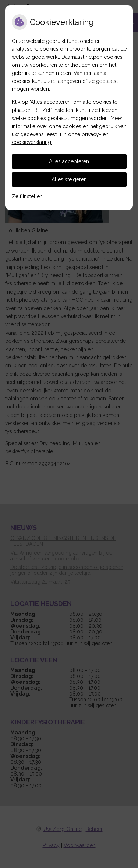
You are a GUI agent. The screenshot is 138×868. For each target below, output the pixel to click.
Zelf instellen (27, 196)
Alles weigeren (69, 179)
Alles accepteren (69, 161)
